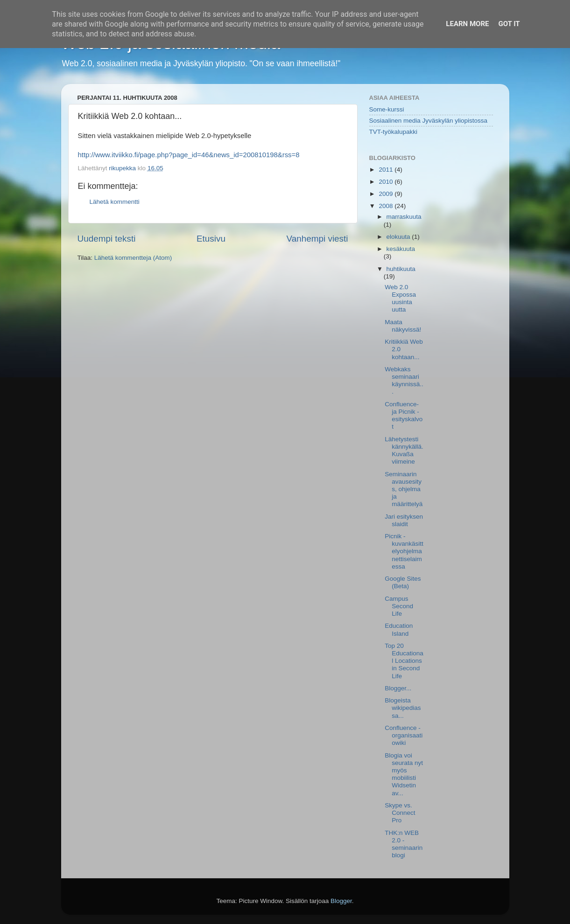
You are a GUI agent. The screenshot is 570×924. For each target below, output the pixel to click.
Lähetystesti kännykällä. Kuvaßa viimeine (404, 451)
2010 (387, 182)
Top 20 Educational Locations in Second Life (404, 661)
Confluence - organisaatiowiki (404, 735)
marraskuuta (404, 217)
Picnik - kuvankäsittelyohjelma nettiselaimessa (404, 551)
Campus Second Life (399, 606)
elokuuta (399, 237)
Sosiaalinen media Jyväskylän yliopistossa (429, 121)
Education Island (399, 629)
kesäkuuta (401, 249)
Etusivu (211, 239)
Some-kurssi (387, 109)
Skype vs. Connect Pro (400, 813)
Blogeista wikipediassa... (403, 708)
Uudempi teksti (107, 239)
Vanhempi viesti (317, 239)
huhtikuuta (401, 269)
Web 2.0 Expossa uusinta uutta (400, 299)
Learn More (467, 24)
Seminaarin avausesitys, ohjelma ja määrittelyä (404, 489)
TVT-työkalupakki (394, 132)
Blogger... (398, 688)
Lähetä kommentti (115, 202)
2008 (387, 206)
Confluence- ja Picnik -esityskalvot (404, 416)
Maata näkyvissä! (403, 326)
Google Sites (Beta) (403, 582)
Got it (509, 24)
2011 (387, 170)
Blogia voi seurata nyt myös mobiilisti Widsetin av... (404, 774)
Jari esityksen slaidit (404, 520)
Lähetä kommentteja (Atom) (133, 258)
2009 (387, 194)
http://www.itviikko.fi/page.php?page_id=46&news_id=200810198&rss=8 (189, 155)
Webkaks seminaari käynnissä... (404, 381)
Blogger (341, 901)
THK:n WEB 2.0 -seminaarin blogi (404, 844)
